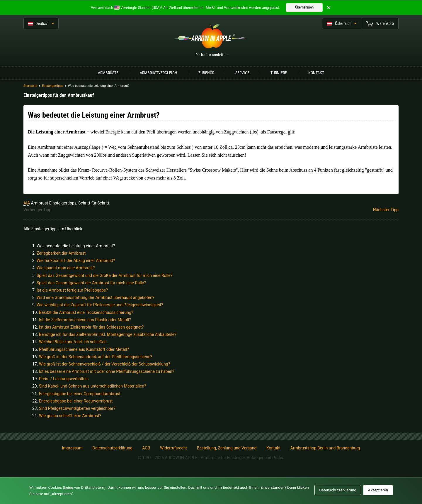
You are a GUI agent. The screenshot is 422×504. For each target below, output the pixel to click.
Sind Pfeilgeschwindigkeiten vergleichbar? (77, 408)
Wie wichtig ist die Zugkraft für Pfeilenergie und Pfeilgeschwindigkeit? (100, 305)
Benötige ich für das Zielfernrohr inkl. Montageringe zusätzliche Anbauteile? (108, 334)
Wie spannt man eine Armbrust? (66, 268)
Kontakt (316, 73)
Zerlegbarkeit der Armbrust (61, 253)
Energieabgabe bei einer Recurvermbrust (76, 401)
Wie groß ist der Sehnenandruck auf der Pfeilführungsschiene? (96, 357)
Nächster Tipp (386, 210)
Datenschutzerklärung (112, 448)
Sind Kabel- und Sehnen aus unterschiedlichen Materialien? (93, 386)
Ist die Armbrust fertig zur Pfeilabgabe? (72, 290)
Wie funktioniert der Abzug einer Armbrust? (76, 261)
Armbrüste (108, 73)
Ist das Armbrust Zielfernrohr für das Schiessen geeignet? (91, 327)
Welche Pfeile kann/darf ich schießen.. (74, 342)
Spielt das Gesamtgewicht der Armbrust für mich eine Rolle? (91, 283)
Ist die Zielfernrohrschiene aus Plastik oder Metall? (85, 320)
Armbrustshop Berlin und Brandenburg (325, 448)
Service (242, 73)
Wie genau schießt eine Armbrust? (70, 416)
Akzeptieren (378, 490)
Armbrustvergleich (159, 73)
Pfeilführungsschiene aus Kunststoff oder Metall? (84, 349)
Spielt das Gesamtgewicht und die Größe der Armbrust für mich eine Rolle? (104, 275)
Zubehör (206, 73)
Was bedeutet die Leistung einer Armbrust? (76, 246)
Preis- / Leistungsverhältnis (64, 379)
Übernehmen (304, 7)
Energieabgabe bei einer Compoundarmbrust (80, 394)
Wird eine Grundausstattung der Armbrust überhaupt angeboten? (96, 297)
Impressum (72, 448)
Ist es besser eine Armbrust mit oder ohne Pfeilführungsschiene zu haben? (107, 371)
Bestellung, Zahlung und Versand (227, 448)
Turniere (279, 73)
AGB (146, 448)
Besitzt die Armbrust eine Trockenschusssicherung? (86, 312)
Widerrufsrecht (173, 448)
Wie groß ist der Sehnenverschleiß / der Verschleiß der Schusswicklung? (104, 364)
